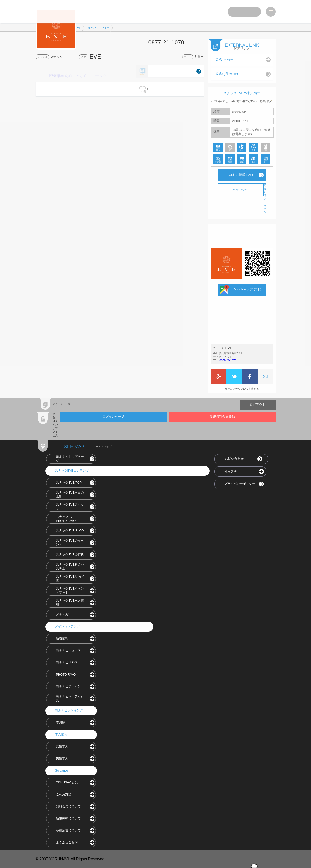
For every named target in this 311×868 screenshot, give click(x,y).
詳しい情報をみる (242, 174)
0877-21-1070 (228, 360)
